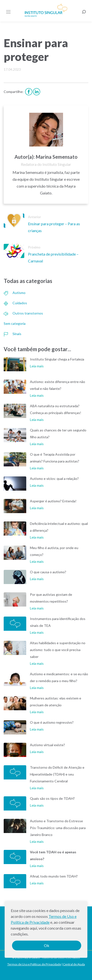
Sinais (13, 334)
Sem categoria (15, 323)
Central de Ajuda (74, 964)
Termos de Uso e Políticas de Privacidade (34, 964)
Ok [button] (47, 945)
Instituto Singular (46, 10)
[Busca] (84, 12)
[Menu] (8, 12)
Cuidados (15, 303)
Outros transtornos (23, 313)
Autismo (15, 293)
